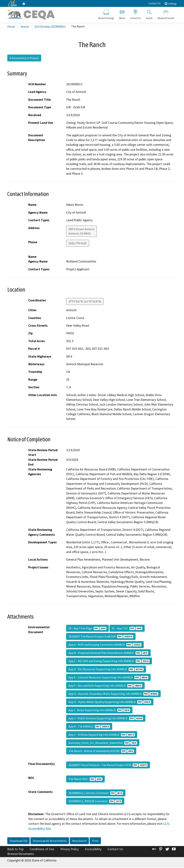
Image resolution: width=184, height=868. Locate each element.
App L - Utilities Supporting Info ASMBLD (102, 735)
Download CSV (18, 841)
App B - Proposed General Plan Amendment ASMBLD (108, 653)
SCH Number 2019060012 (50, 27)
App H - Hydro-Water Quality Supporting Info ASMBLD (110, 703)
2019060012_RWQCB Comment (95, 802)
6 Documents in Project (24, 59)
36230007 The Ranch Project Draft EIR (101, 637)
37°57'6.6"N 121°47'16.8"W (85, 302)
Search (149, 14)
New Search (79, 841)
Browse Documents (21, 855)
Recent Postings (106, 14)
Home (11, 27)
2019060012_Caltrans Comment (96, 794)
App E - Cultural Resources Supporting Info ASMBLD (108, 678)
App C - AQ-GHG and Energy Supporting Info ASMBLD (109, 662)
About (122, 14)
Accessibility (93, 850)
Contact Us (155, 3)
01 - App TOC (127, 629)
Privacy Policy (70, 850)
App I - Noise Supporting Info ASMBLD (99, 711)
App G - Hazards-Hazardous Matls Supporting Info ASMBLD (113, 694)
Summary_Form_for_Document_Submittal (103, 743)
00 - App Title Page (87, 629)
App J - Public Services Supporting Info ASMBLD (106, 719)
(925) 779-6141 (78, 244)
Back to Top (15, 850)
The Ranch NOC (85, 780)
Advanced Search (166, 14)
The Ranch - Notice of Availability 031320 (101, 752)
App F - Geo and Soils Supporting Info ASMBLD (105, 686)
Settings (170, 4)
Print (95, 841)
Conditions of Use (42, 850)
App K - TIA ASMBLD (89, 727)
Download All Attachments (50, 841)
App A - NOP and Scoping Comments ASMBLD (105, 645)
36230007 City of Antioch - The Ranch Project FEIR (108, 766)
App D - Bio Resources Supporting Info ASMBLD (106, 670)
